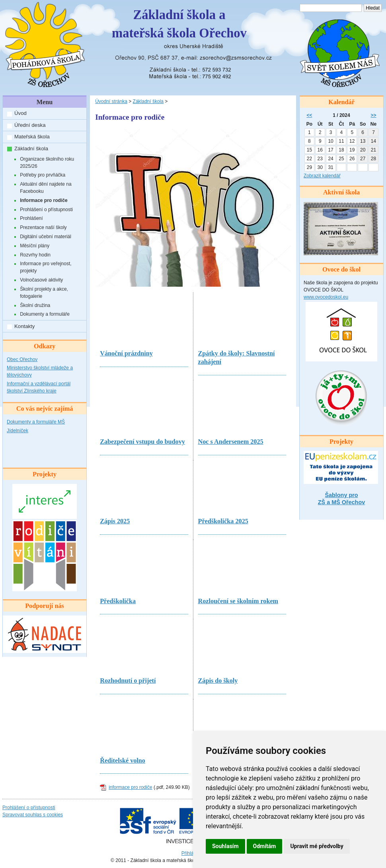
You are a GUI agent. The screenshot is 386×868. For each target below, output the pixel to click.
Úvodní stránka (111, 101)
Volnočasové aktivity (41, 280)
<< (309, 115)
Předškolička (118, 601)
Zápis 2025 (115, 521)
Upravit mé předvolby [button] (317, 846)
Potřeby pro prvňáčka (43, 175)
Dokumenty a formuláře (45, 314)
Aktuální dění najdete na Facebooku (46, 188)
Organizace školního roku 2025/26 (47, 163)
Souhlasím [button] (225, 846)
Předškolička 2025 (223, 521)
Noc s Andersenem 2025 (231, 442)
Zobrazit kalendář (322, 176)
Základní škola (31, 149)
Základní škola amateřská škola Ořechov (179, 24)
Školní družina (35, 305)
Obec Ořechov (22, 359)
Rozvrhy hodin (35, 255)
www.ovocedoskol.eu (326, 297)
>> (374, 115)
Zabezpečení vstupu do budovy (142, 442)
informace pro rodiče (130, 787)
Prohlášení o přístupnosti (46, 210)
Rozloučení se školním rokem (238, 601)
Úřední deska (30, 125)
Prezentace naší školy (43, 227)
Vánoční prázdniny (126, 353)
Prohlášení (31, 218)
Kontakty (24, 326)
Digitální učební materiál (46, 237)
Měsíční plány (35, 246)
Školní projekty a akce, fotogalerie (44, 293)
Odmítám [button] (265, 846)
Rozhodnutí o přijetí (128, 681)
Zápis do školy (218, 681)
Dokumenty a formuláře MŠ (36, 422)
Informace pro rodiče (44, 200)
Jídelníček (18, 431)
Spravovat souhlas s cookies (33, 815)
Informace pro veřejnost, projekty (46, 267)
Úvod (20, 113)
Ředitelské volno (123, 761)
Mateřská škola (32, 137)
